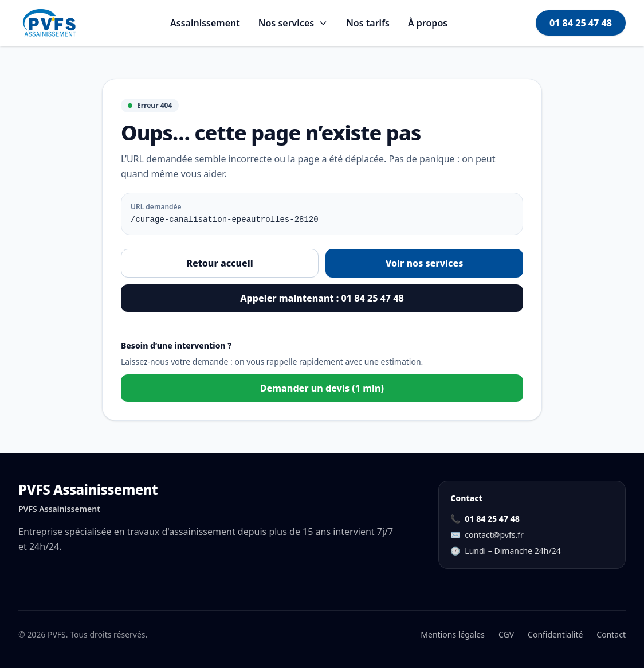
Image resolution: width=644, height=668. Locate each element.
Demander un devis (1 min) (322, 388)
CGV (506, 634)
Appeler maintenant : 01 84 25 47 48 (322, 298)
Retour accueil (219, 263)
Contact (611, 634)
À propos (428, 23)
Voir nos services (425, 263)
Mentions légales (453, 634)
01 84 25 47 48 (581, 23)
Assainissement (205, 23)
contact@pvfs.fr (494, 535)
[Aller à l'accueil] (50, 23)
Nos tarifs (368, 23)
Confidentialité (555, 634)
